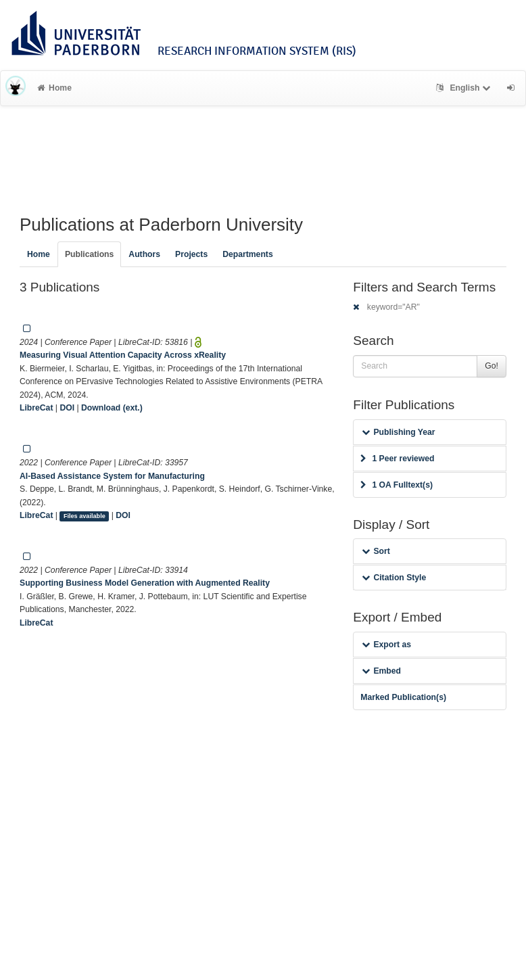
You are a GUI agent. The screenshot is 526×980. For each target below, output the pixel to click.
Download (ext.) (112, 408)
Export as (386, 645)
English (465, 88)
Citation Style (394, 578)
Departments (248, 254)
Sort (376, 551)
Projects (191, 254)
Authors (144, 254)
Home (54, 88)
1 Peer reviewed (397, 459)
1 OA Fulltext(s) (397, 485)
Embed (381, 671)
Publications (89, 254)
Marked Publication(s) (403, 697)
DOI (67, 408)
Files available (85, 516)
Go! (492, 366)
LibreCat (36, 408)
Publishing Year (398, 432)
